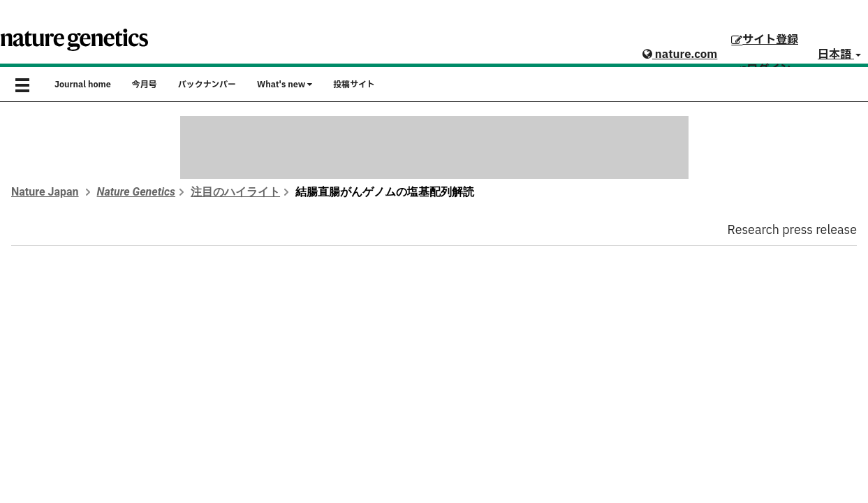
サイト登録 (765, 40)
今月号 (145, 85)
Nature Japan (45, 192)
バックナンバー (207, 85)
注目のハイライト (235, 192)
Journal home (83, 85)
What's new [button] (285, 85)
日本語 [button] (839, 54)
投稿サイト (354, 85)
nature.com (680, 54)
